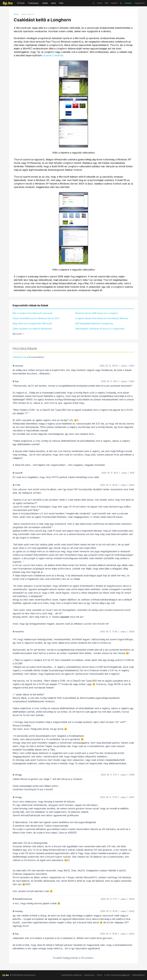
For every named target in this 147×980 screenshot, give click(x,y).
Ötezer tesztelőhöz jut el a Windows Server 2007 (36, 318)
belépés (128, 3)
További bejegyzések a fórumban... (74, 958)
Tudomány (33, 3)
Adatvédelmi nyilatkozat (72, 975)
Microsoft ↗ (18, 334)
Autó (54, 3)
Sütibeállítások (138, 975)
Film (61, 3)
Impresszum (89, 975)
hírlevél (114, 3)
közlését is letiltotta (53, 55)
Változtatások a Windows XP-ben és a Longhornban (100, 329)
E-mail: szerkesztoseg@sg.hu (117, 975)
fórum (100, 3)
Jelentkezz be (20, 357)
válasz (124, 366)
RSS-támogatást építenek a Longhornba (94, 323)
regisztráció (140, 3)
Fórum (100, 975)
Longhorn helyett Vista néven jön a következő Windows (102, 318)
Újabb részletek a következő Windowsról (32, 329)
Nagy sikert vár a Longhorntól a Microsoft (32, 323)
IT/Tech (21, 3)
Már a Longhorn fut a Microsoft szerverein (33, 313)
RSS (107, 3)
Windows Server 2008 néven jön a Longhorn (97, 313)
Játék (45, 3)
